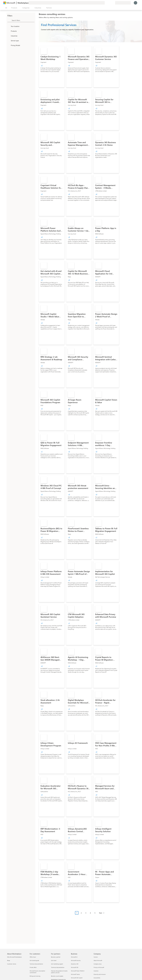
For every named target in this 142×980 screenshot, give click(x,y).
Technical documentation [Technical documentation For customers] (36, 964)
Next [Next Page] (101, 913)
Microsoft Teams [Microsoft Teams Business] (75, 974)
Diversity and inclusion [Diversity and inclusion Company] (100, 974)
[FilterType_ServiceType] (9, 41)
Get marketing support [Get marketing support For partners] (57, 964)
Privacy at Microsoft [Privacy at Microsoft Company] (99, 967)
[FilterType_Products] (9, 31)
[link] (52, 67)
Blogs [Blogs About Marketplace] (9, 960)
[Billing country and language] (123, 3)
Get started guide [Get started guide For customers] (34, 960)
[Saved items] (111, 3)
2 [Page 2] (81, 913)
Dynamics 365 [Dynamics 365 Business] (75, 964)
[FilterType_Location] (9, 26)
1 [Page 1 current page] (77, 913)
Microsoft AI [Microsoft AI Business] (74, 957)
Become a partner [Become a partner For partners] (56, 957)
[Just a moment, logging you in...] (135, 3)
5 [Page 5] (95, 913)
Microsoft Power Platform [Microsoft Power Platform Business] (78, 971)
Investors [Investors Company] (96, 971)
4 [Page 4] (90, 913)
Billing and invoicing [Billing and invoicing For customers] (35, 976)
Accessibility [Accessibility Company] (97, 978)
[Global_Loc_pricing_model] (9, 45)
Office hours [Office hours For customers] (33, 957)
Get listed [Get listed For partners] (54, 960)
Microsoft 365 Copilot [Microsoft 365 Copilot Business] (77, 978)
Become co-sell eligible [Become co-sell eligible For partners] (57, 976)
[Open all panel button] (6, 8)
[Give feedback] (106, 3)
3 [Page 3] (86, 913)
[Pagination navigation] (90, 915)
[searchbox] (23, 20)
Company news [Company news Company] (98, 964)
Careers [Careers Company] (96, 957)
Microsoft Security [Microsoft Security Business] (76, 960)
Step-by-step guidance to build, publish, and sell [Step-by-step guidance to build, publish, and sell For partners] (59, 972)
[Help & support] (108, 3)
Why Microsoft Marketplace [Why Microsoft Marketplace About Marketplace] (14, 957)
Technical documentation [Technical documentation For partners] (58, 967)
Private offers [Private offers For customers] (33, 967)
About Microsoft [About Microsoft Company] (98, 960)
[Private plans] (113, 3)
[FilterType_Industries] (9, 36)
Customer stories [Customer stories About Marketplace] (12, 964)
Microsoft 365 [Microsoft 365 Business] (75, 967)
